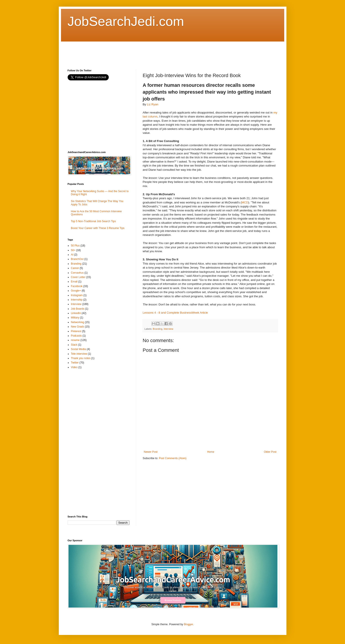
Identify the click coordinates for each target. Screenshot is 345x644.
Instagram (77, 295)
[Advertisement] (148, 51)
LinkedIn (76, 313)
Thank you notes (81, 358)
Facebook (77, 286)
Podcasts (76, 336)
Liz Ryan (153, 104)
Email (74, 282)
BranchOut (77, 259)
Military (75, 318)
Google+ (76, 291)
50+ (73, 250)
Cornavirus (77, 273)
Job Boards (78, 309)
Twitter (75, 363)
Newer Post (151, 452)
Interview (169, 329)
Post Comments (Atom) (173, 458)
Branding (157, 329)
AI (72, 255)
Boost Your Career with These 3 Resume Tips (98, 228)
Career (75, 268)
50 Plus (75, 246)
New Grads (78, 327)
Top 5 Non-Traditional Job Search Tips (93, 221)
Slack (74, 345)
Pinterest (76, 331)
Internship (77, 300)
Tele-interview (79, 354)
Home (211, 452)
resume (75, 340)
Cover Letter (78, 277)
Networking (78, 322)
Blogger (188, 624)
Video (74, 367)
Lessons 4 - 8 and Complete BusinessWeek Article (175, 313)
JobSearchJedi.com (126, 21)
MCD (245, 202)
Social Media (79, 349)
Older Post (270, 452)
